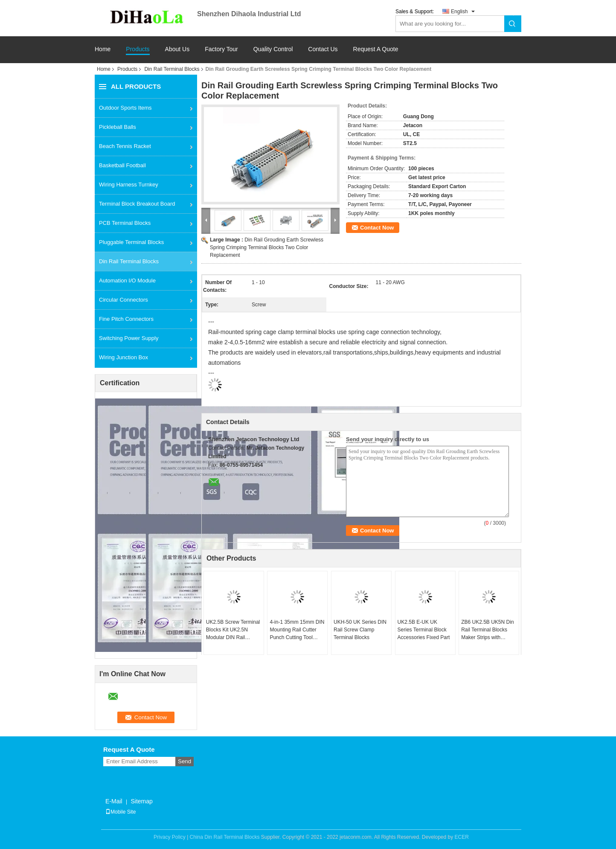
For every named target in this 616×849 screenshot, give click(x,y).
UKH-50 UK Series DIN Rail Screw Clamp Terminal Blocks (360, 630)
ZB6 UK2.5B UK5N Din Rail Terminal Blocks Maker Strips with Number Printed (487, 630)
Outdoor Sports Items (125, 108)
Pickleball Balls (118, 127)
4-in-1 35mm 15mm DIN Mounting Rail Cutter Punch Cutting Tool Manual (297, 630)
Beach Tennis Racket (125, 146)
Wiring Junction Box (123, 357)
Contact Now (377, 228)
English (459, 12)
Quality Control (273, 49)
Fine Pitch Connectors (126, 319)
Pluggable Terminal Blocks (131, 242)
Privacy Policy (170, 837)
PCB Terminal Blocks (125, 223)
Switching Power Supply (129, 338)
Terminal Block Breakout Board (137, 204)
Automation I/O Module (127, 281)
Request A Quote (376, 49)
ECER (462, 837)
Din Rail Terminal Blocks (172, 69)
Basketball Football (122, 165)
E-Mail (114, 801)
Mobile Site (121, 812)
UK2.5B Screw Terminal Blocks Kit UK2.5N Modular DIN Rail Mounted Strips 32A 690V (233, 630)
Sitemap (141, 801)
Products (138, 49)
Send (185, 761)
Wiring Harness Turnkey (129, 185)
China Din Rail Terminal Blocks (225, 837)
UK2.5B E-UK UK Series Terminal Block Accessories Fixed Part (424, 630)
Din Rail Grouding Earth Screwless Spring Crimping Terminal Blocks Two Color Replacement (267, 247)
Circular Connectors (123, 300)
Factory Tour (221, 49)
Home (103, 49)
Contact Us (323, 49)
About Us (177, 49)
